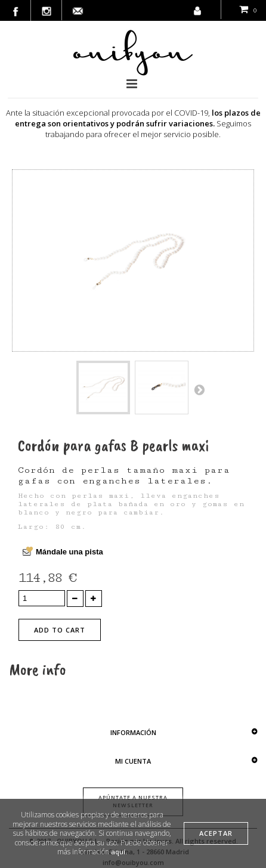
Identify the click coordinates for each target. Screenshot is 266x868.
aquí (118, 852)
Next (199, 389)
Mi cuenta (133, 761)
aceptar (216, 833)
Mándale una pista (69, 552)
